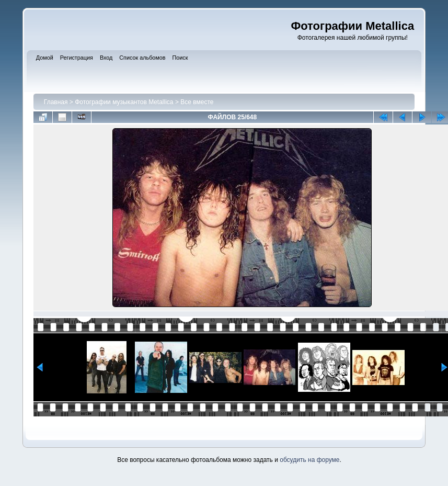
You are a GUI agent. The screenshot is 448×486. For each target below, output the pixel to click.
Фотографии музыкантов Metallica (124, 102)
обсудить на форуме (309, 460)
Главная (56, 102)
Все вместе (197, 102)
